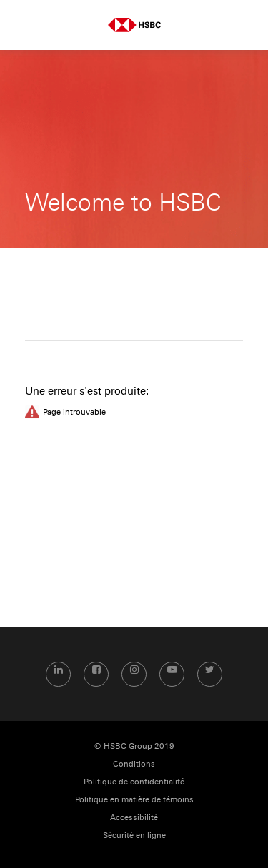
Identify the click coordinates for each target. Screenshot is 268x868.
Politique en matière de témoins (134, 800)
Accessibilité (134, 818)
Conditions (134, 764)
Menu (25, 25)
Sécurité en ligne (134, 836)
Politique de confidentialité (134, 782)
